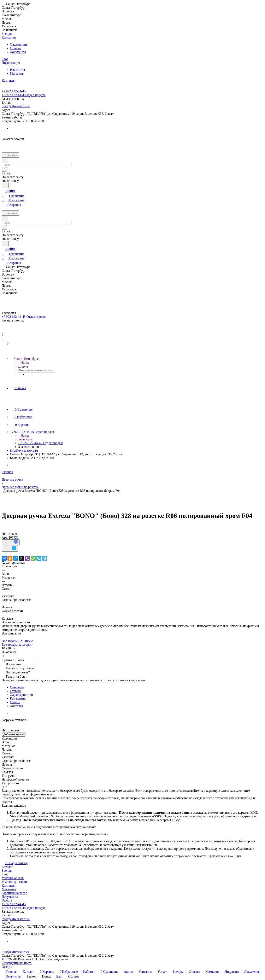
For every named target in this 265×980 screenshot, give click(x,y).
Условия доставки (14, 882)
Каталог (7, 867)
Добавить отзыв (14, 734)
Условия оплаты (13, 878)
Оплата (15, 702)
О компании (18, 44)
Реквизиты (17, 70)
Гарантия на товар (14, 893)
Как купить (18, 698)
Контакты (8, 885)
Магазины (17, 73)
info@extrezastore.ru (16, 106)
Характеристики (21, 695)
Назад (23, 362)
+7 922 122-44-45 (14, 91)
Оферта (7, 900)
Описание (17, 687)
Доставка (16, 706)
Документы (18, 52)
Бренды (7, 871)
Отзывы (16, 48)
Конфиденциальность (17, 963)
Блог (5, 874)
